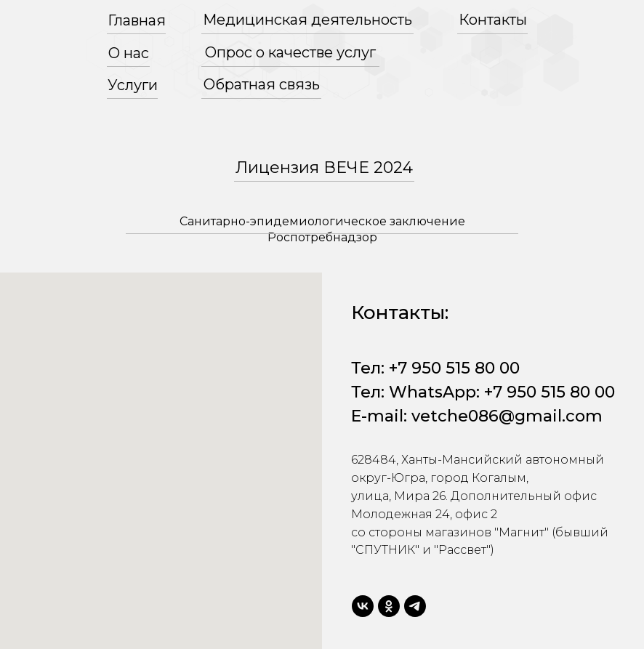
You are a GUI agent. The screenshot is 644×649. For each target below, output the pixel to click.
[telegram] (415, 606)
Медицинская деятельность (307, 20)
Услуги (133, 85)
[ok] (389, 606)
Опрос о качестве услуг (290, 52)
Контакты (493, 20)
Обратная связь (262, 84)
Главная (137, 20)
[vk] (363, 606)
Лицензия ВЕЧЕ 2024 (324, 168)
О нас (129, 53)
